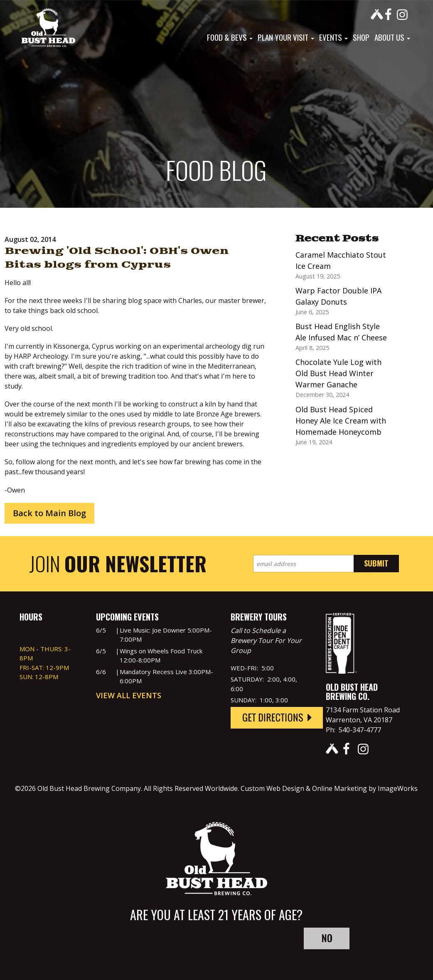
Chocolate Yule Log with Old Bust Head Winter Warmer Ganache (338, 373)
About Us (392, 37)
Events (333, 37)
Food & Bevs (230, 37)
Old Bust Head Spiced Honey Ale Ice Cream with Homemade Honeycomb (341, 421)
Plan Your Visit (286, 37)
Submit (376, 563)
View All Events (129, 695)
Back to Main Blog (49, 513)
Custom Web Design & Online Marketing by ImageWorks (329, 788)
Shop (361, 37)
